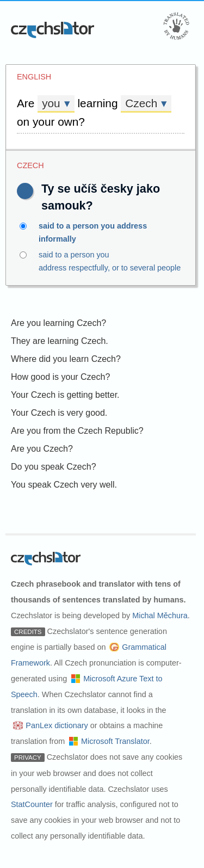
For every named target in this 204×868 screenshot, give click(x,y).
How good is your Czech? (60, 377)
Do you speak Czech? (54, 467)
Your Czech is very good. (59, 413)
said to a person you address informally (102, 231)
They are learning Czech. (60, 341)
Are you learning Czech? (58, 323)
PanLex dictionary (57, 725)
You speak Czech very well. (64, 485)
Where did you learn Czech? (66, 359)
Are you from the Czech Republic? (77, 431)
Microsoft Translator (115, 741)
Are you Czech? (42, 449)
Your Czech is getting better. (65, 395)
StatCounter (32, 804)
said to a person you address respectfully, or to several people (102, 260)
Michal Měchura (160, 615)
